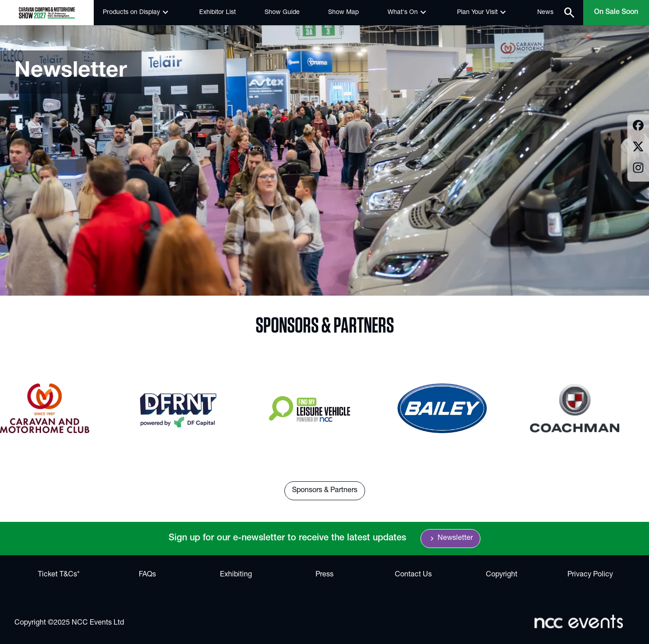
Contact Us (413, 575)
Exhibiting (236, 575)
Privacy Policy (590, 575)
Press (324, 575)
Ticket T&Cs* (59, 575)
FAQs (147, 575)
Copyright (502, 575)
